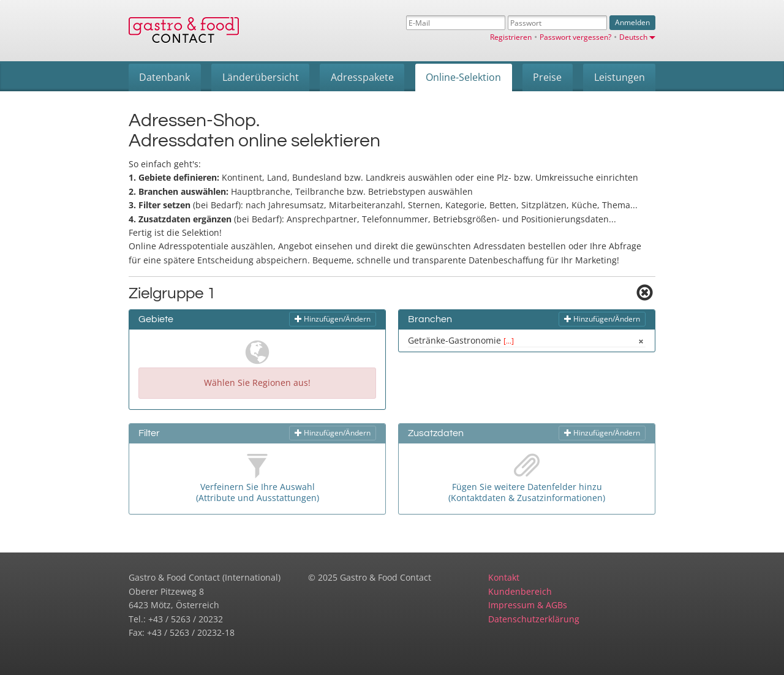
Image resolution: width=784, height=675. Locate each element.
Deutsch (637, 37)
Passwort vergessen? (575, 37)
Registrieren (511, 37)
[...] (509, 341)
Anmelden (632, 22)
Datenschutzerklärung (534, 619)
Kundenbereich (520, 591)
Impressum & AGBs (528, 605)
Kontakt (504, 577)
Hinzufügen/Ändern (333, 319)
